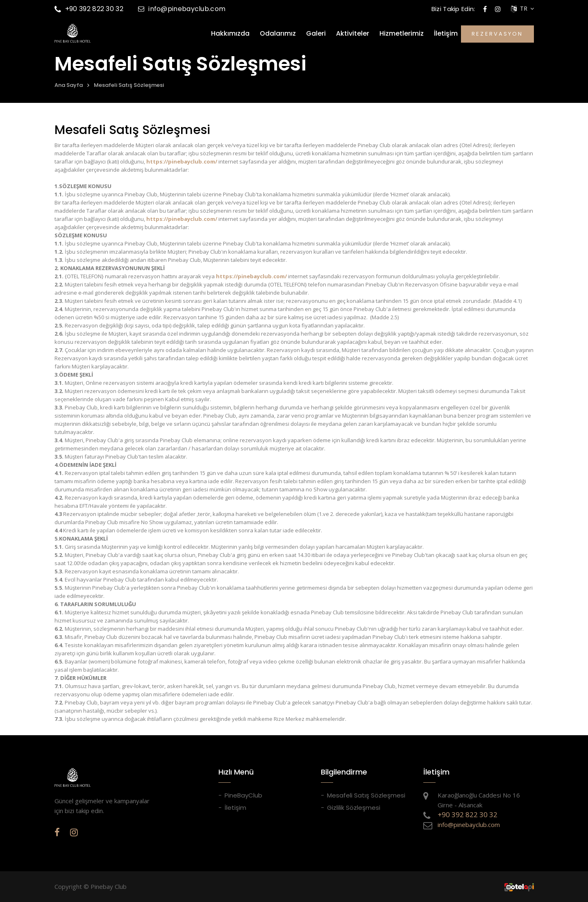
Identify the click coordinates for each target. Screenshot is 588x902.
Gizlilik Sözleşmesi (354, 808)
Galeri (316, 34)
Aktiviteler (353, 34)
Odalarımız (278, 34)
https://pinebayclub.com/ (182, 161)
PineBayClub (243, 795)
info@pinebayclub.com (182, 9)
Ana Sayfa (69, 85)
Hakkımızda (230, 34)
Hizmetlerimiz (402, 34)
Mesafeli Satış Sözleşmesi (129, 85)
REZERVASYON (497, 34)
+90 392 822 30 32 (89, 9)
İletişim (446, 34)
